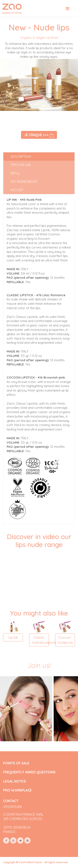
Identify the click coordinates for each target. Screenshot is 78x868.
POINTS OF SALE (16, 763)
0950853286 (12, 807)
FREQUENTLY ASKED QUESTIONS (29, 772)
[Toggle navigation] (67, 9)
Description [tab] (21, 157)
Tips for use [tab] (21, 165)
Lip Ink (13, 637)
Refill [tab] (15, 173)
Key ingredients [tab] (24, 182)
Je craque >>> (39, 135)
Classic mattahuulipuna (40, 640)
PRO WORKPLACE (17, 790)
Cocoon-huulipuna (65, 640)
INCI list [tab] (17, 190)
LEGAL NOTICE (15, 781)
